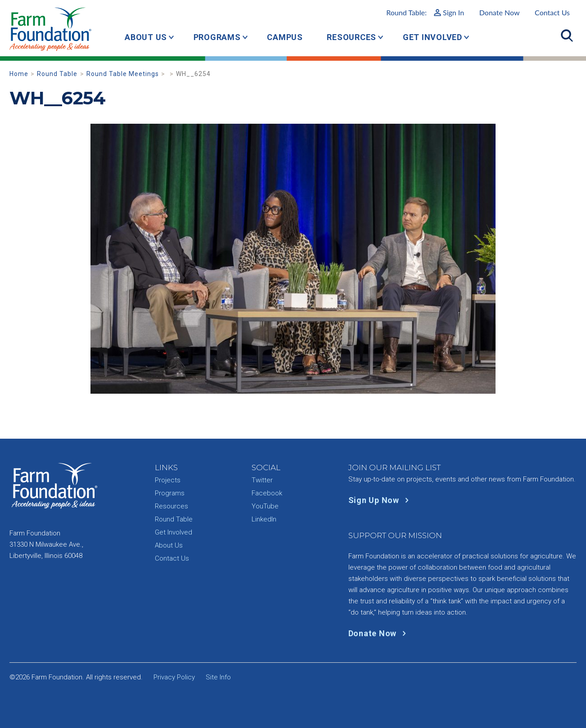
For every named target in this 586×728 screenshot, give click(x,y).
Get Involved (433, 37)
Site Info (218, 677)
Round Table (57, 74)
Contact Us (552, 12)
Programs (217, 37)
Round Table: (425, 12)
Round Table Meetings (123, 74)
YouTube (265, 506)
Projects (168, 480)
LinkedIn (264, 519)
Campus (285, 37)
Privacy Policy (174, 677)
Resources (352, 37)
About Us (146, 37)
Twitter (262, 480)
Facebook (267, 493)
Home (19, 74)
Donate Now (500, 12)
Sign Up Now (381, 500)
